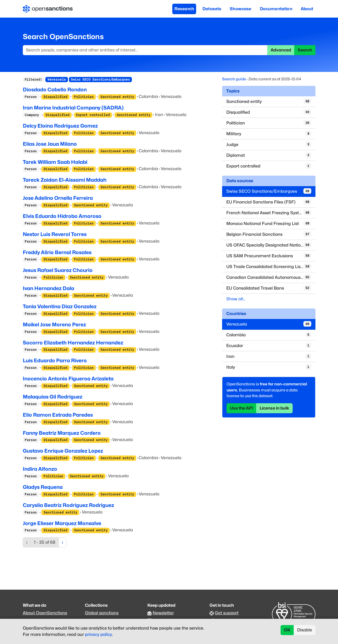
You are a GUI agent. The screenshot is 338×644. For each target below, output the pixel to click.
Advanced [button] (281, 50)
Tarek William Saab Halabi (55, 162)
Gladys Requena (43, 487)
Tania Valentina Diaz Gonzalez (60, 306)
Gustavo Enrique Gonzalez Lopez (63, 451)
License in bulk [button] (274, 408)
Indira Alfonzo (40, 469)
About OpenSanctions (45, 613)
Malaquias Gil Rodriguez (53, 397)
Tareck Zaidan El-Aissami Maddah (65, 180)
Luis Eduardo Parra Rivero (55, 360)
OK (287, 630)
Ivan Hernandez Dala (49, 288)
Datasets (212, 9)
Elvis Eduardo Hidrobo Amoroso (62, 216)
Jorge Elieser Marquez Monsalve (62, 523)
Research (184, 9)
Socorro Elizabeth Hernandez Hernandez (73, 343)
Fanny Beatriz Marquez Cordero (62, 433)
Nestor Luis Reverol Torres (55, 234)
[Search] (145, 50)
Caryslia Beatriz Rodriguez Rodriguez (68, 505)
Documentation (276, 9)
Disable (305, 630)
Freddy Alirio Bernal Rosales (57, 252)
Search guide (234, 79)
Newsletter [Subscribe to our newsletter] (163, 613)
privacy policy (98, 634)
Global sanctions (102, 613)
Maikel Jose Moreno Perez (54, 324)
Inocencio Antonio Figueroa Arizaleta (68, 379)
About (307, 9)
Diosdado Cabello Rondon (55, 90)
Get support (227, 613)
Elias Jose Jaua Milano (50, 144)
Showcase (240, 9)
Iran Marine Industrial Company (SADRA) (73, 108)
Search (305, 50)
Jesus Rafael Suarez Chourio (58, 270)
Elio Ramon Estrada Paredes (58, 415)
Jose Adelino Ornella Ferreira (58, 198)
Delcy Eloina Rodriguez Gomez (60, 126)
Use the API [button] (242, 408)
